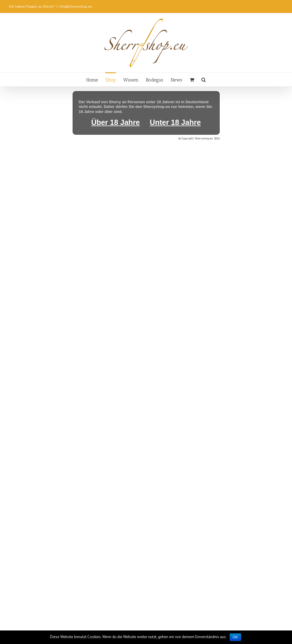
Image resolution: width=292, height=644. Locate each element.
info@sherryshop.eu (76, 6)
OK (235, 637)
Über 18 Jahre (115, 122)
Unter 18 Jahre (175, 122)
